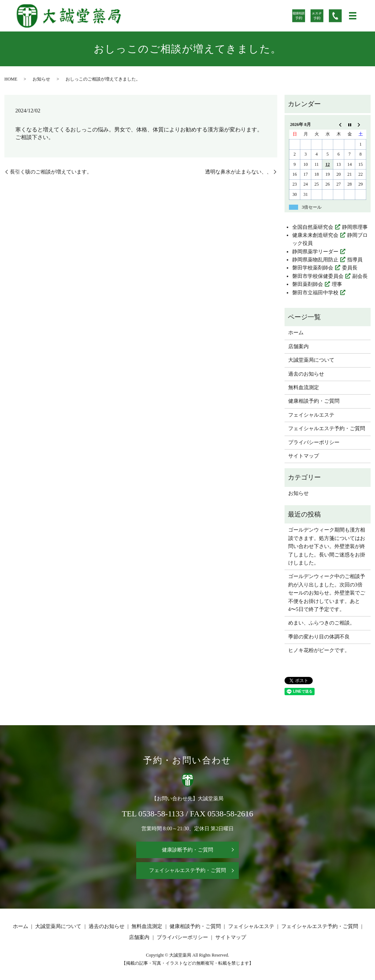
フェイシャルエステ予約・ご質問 (327, 428)
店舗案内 (298, 346)
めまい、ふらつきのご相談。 (322, 623)
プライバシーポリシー (314, 442)
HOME (11, 79)
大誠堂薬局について (311, 360)
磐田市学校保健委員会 (318, 276)
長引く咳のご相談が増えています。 (51, 172)
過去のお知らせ (306, 374)
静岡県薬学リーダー (315, 252)
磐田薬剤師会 (308, 284)
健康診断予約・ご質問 (187, 850)
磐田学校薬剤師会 (313, 268)
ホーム (296, 333)
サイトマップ (304, 456)
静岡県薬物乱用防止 (315, 260)
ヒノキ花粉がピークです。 (319, 650)
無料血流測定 (304, 387)
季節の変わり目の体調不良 (319, 637)
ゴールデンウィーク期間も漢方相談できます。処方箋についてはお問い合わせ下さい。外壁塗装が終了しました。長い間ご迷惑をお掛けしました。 (327, 546)
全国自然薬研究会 (313, 227)
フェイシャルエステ (311, 415)
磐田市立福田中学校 (315, 293)
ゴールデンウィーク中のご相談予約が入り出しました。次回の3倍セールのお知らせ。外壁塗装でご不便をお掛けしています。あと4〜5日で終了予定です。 (327, 593)
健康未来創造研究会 (315, 235)
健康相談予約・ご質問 (314, 401)
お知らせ (41, 79)
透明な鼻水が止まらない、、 (238, 172)
